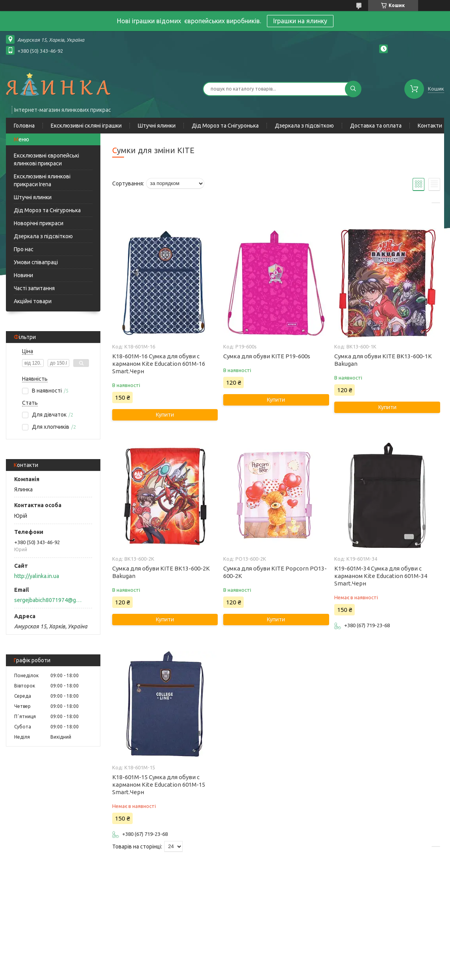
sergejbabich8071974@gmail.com (49, 600)
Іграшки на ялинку (300, 21)
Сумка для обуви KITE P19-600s (267, 356)
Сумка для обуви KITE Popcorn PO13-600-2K (275, 572)
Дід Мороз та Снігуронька (225, 126)
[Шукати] (353, 89)
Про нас (24, 249)
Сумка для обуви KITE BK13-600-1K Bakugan (383, 360)
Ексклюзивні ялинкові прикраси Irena (42, 180)
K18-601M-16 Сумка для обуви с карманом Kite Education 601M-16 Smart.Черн (159, 364)
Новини (23, 275)
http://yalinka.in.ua (37, 576)
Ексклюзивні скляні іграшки (86, 126)
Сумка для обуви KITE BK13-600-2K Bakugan (161, 572)
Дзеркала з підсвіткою (304, 126)
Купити (165, 415)
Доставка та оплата (376, 126)
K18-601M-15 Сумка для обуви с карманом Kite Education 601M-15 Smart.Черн (159, 785)
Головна (24, 126)
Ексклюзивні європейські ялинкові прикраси (46, 159)
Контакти (430, 126)
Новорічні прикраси (39, 223)
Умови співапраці (36, 262)
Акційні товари (33, 301)
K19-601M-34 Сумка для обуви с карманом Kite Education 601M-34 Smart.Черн (381, 576)
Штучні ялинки (157, 126)
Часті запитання (34, 288)
